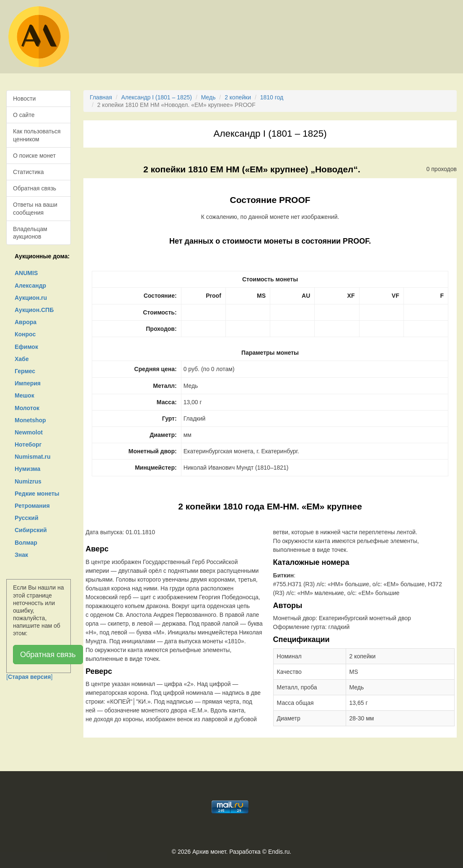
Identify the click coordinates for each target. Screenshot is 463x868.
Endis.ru (279, 852)
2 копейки (238, 97)
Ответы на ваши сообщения (35, 208)
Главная (101, 97)
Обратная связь (35, 188)
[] (29, 677)
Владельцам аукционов (30, 233)
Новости (24, 99)
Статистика (28, 172)
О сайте (24, 115)
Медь (208, 97)
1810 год (272, 97)
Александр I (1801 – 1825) (156, 97)
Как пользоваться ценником (37, 135)
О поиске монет (34, 156)
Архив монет (209, 852)
